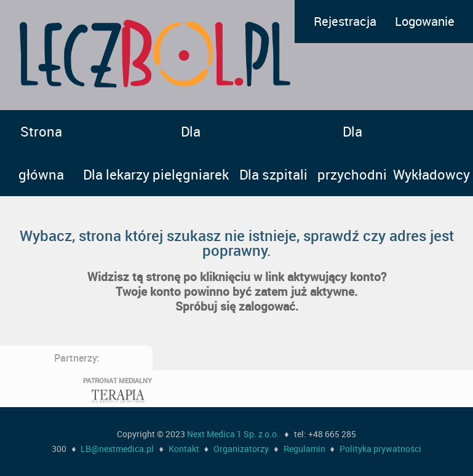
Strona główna (41, 153)
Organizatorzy (241, 449)
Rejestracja (345, 21)
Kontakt (184, 449)
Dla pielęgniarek (191, 153)
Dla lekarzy (116, 174)
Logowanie (425, 21)
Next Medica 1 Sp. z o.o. (233, 434)
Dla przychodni (352, 153)
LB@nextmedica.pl (117, 449)
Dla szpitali (273, 174)
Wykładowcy (431, 174)
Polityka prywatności (380, 449)
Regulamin (304, 449)
